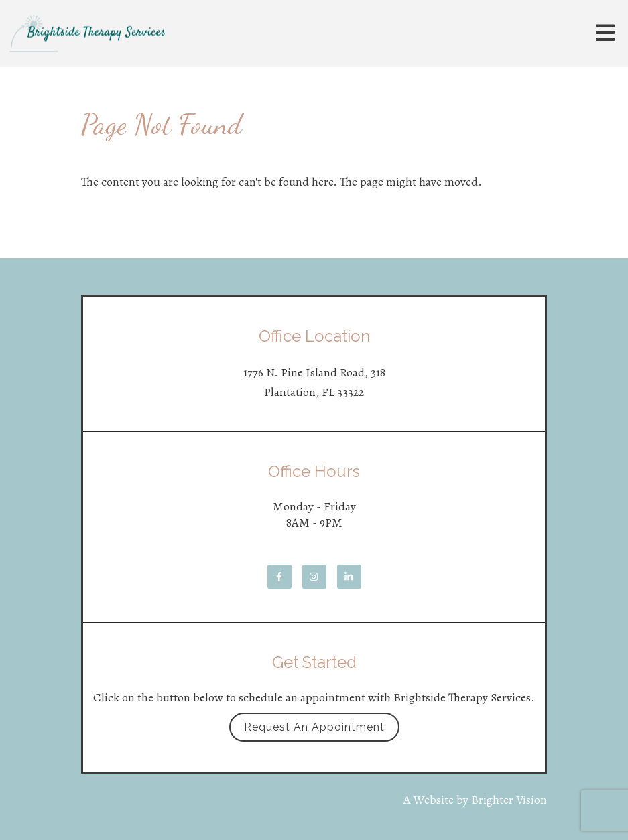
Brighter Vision (509, 800)
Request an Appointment (314, 727)
